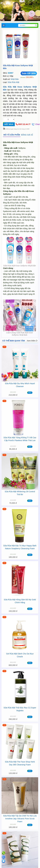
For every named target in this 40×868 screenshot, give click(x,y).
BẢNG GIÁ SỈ (27, 135)
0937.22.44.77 (24, 124)
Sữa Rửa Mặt (13, 82)
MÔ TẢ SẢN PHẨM (12, 135)
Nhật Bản (15, 79)
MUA (30, 393)
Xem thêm (32, 341)
